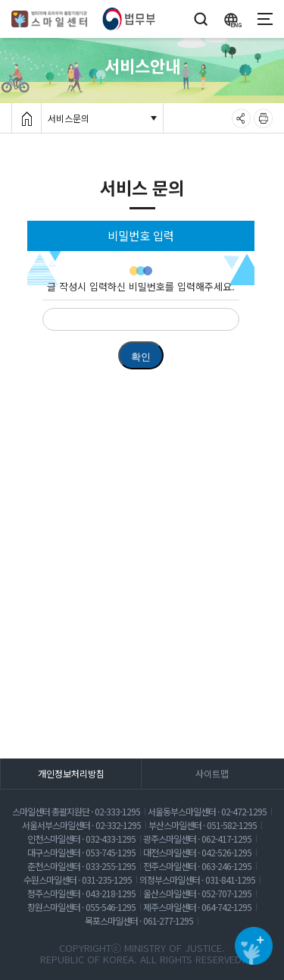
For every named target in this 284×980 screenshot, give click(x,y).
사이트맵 (212, 773)
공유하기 (241, 115)
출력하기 (263, 115)
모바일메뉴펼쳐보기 (265, 16)
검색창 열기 (201, 14)
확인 (141, 357)
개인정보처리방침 (71, 773)
